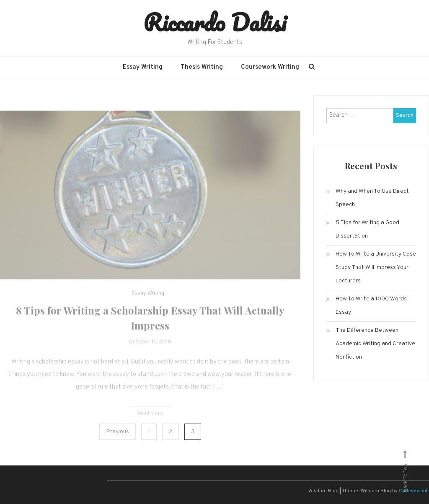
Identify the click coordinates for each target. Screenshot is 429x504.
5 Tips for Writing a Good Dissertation (367, 229)
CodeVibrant (413, 491)
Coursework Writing (270, 67)
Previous (118, 432)
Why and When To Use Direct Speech (372, 198)
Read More (150, 418)
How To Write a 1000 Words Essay (371, 306)
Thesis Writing (202, 67)
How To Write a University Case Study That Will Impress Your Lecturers (376, 268)
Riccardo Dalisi (215, 22)
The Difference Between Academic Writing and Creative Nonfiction (375, 344)
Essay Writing (143, 67)
